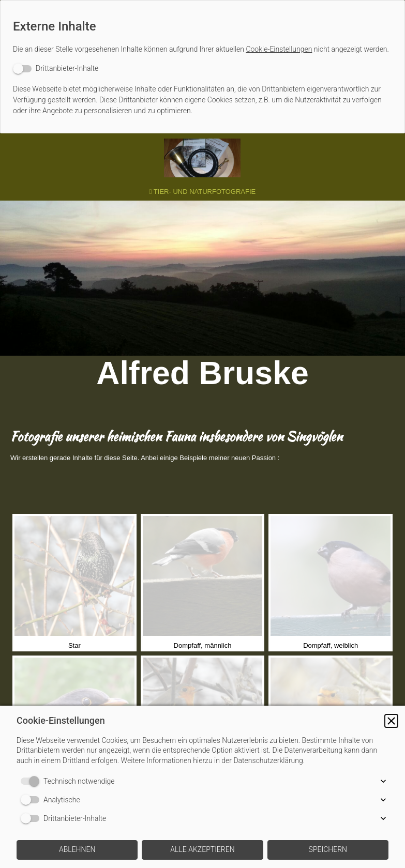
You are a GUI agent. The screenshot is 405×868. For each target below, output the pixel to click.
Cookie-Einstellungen (279, 49)
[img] (203, 158)
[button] (391, 721)
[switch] (56, 68)
